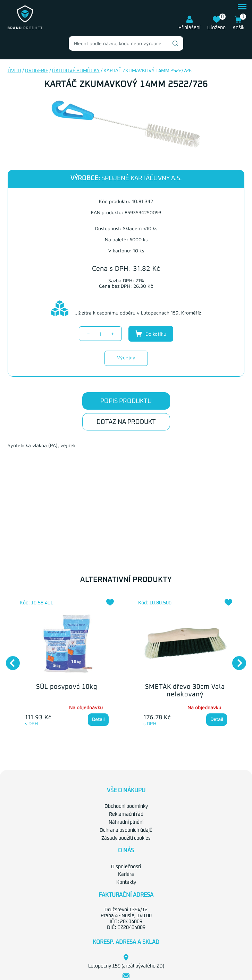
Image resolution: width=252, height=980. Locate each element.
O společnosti (126, 867)
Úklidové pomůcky (76, 71)
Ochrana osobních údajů (126, 830)
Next (236, 660)
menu (242, 7)
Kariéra (126, 874)
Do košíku (151, 334)
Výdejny (126, 357)
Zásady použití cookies (126, 838)
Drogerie (37, 71)
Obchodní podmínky (126, 806)
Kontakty (126, 882)
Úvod (14, 71)
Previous (9, 660)
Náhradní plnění (126, 822)
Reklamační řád (126, 814)
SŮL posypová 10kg (67, 687)
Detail (98, 719)
